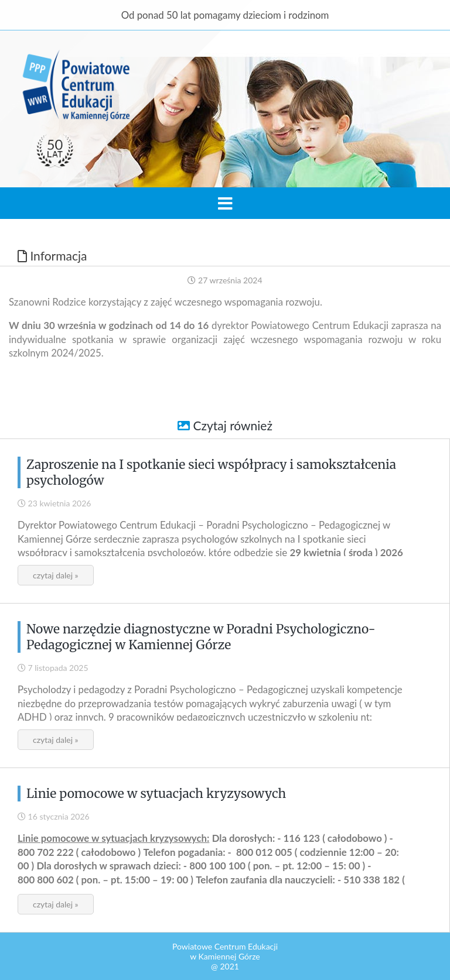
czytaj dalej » (56, 575)
